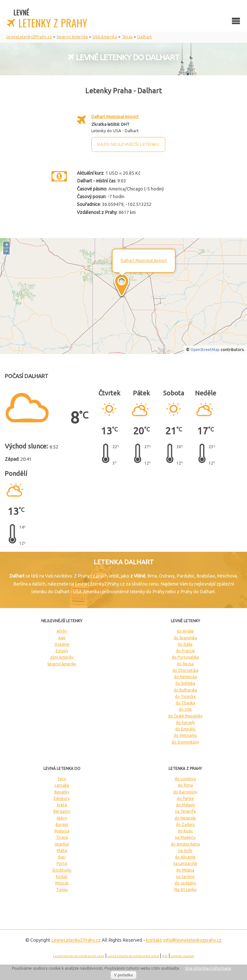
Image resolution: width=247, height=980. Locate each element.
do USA (185, 709)
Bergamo (62, 811)
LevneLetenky (76, 940)
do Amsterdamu (185, 844)
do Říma (185, 785)
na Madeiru (185, 837)
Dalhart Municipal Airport (115, 116)
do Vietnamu (185, 735)
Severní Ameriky (62, 664)
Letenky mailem (182, 956)
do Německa (185, 677)
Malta (62, 851)
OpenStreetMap (205, 350)
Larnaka (62, 785)
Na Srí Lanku (185, 889)
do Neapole (185, 818)
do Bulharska (185, 690)
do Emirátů (185, 729)
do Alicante (185, 857)
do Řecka (185, 664)
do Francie (185, 651)
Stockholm (62, 870)
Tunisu (62, 889)
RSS (165, 956)
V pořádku (124, 975)
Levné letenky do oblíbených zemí (79, 956)
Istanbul (62, 844)
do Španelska (185, 638)
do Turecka (185, 696)
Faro (62, 779)
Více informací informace (208, 968)
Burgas (62, 824)
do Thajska (185, 703)
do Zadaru (185, 824)
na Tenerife (185, 811)
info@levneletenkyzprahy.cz (192, 940)
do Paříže (185, 798)
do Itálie (185, 644)
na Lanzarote (185, 863)
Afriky (62, 631)
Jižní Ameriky (62, 657)
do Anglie (185, 631)
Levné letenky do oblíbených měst (133, 956)
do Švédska (185, 683)
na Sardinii (185, 877)
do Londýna (185, 779)
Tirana (62, 837)
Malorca (62, 831)
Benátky (62, 792)
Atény (62, 818)
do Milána (185, 870)
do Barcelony (185, 792)
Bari (62, 857)
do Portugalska (185, 657)
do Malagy (185, 805)
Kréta (62, 805)
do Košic (185, 831)
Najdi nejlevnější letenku (128, 144)
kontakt (154, 940)
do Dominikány (185, 742)
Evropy (62, 651)
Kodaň (62, 877)
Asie (62, 638)
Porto (62, 863)
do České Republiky (185, 716)
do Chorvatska (185, 670)
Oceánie (62, 644)
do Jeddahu (185, 883)
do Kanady (185, 722)
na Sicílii (185, 851)
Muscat (62, 883)
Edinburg (62, 798)
